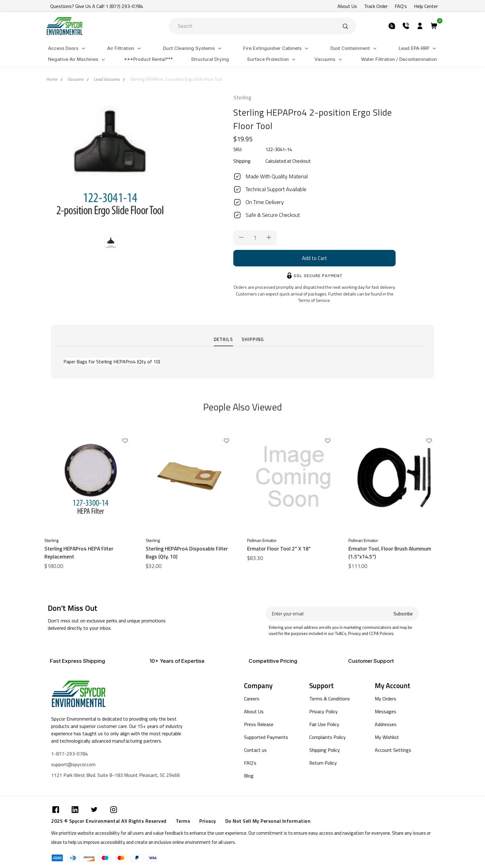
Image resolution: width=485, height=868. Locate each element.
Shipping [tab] (253, 339)
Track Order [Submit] (376, 6)
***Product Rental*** (149, 59)
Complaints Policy (327, 737)
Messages (385, 711)
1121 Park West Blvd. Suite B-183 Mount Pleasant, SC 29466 (116, 775)
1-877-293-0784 (70, 754)
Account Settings (393, 750)
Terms (183, 821)
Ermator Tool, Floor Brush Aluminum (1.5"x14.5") (390, 553)
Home (52, 79)
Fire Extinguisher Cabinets (277, 48)
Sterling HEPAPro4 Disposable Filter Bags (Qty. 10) (187, 553)
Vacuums (329, 59)
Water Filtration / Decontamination (399, 59)
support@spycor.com (73, 764)
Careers (252, 699)
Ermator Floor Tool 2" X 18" (279, 549)
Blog (249, 776)
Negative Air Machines (77, 59)
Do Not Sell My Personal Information (268, 821)
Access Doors (68, 48)
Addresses (386, 724)
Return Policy (323, 763)
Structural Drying (210, 59)
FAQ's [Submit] (401, 6)
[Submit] (345, 26)
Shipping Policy (325, 750)
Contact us (255, 750)
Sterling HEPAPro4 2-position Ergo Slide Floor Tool (176, 79)
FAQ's (250, 763)
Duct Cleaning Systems (193, 48)
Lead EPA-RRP (418, 48)
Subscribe (403, 614)
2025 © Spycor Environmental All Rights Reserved (109, 821)
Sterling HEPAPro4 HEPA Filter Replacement (79, 553)
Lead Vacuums (107, 79)
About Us (254, 711)
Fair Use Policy (324, 724)
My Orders (385, 699)
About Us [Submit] (347, 6)
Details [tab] (223, 339)
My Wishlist (387, 737)
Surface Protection (272, 59)
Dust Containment (354, 48)
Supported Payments (266, 737)
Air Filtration (125, 48)
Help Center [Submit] (426, 6)
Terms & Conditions (330, 699)
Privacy (208, 821)
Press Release (259, 724)
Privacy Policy (323, 711)
